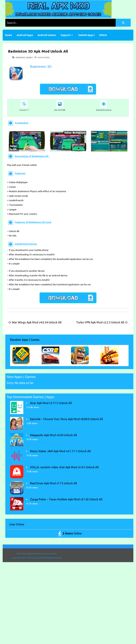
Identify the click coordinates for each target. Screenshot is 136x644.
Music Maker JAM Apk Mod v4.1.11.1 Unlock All (60, 451)
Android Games (47, 35)
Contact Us (52, 554)
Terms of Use (41, 554)
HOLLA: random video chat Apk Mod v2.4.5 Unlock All (64, 467)
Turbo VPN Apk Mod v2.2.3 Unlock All (100, 322)
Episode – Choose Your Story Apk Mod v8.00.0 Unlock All (66, 419)
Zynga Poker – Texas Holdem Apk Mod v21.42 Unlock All (66, 499)
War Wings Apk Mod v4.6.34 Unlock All (37, 322)
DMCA (103, 35)
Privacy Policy (29, 554)
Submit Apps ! (87, 35)
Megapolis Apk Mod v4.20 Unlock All (53, 435)
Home (8, 35)
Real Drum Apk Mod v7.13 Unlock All (53, 483)
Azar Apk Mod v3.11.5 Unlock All (51, 403)
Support (66, 35)
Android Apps (25, 35)
